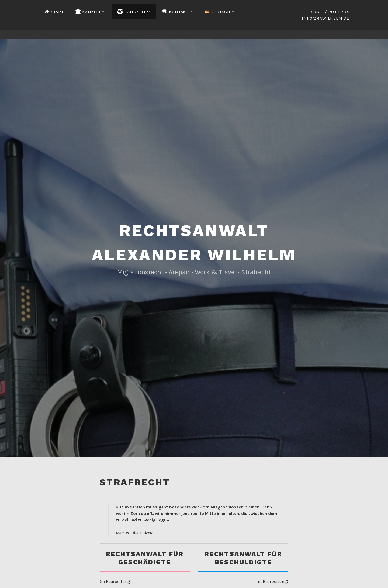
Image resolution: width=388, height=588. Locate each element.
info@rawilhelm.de (325, 18)
